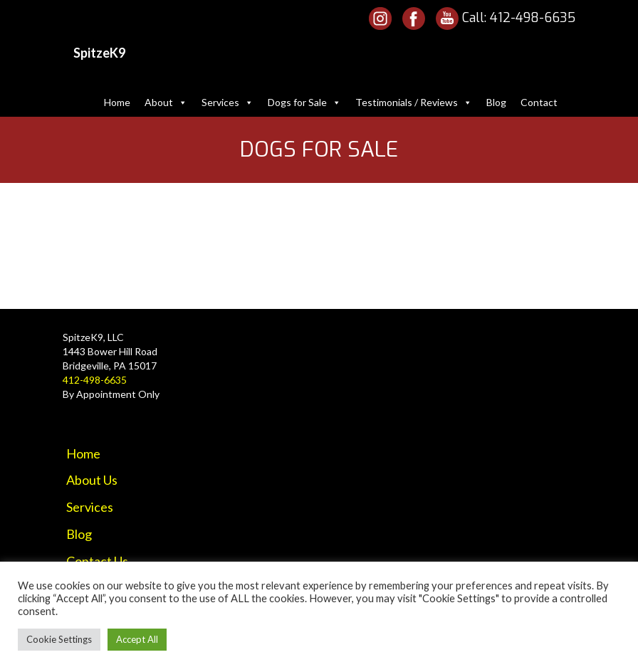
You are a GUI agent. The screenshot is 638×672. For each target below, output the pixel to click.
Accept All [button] (137, 639)
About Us (92, 480)
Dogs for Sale (304, 102)
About (166, 102)
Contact (539, 102)
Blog (496, 102)
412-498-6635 (533, 18)
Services (228, 102)
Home (117, 102)
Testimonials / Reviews (414, 102)
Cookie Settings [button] (59, 639)
